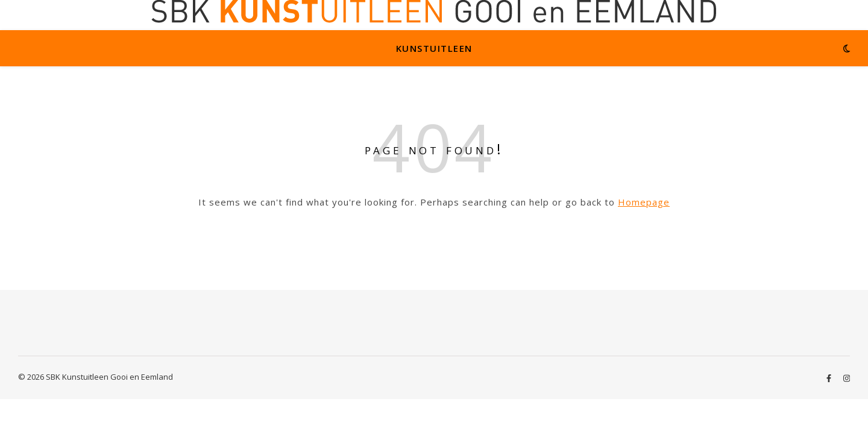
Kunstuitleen (434, 48)
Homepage (644, 202)
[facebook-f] (830, 378)
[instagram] (847, 378)
